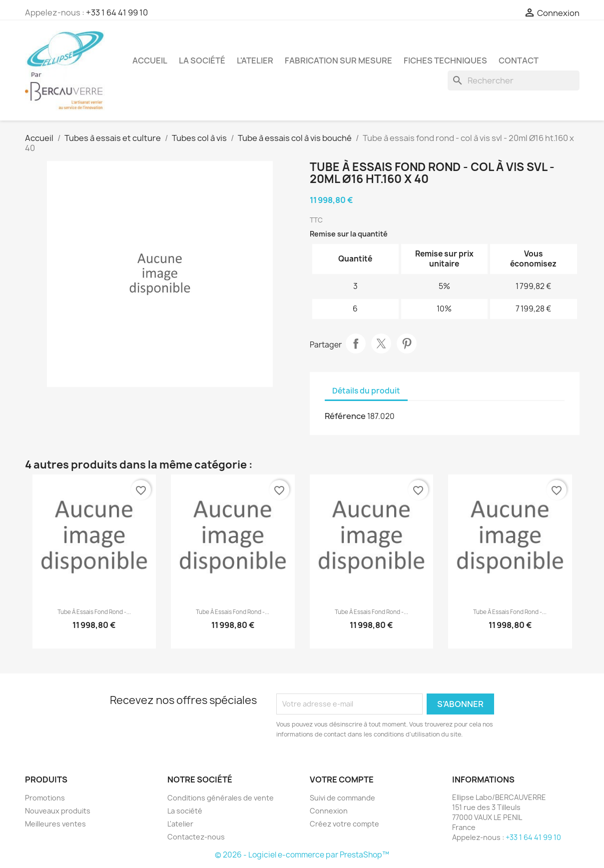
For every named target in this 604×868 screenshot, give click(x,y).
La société (202, 60)
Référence (345, 416)
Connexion (329, 811)
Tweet (381, 343)
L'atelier (255, 60)
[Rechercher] (514, 80)
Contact (519, 60)
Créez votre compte (344, 824)
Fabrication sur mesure (338, 60)
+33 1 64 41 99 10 (117, 12)
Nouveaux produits (58, 811)
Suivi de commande (342, 798)
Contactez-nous (196, 837)
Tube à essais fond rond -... (94, 612)
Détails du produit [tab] (366, 391)
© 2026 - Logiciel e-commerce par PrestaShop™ (302, 855)
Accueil (150, 60)
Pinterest (407, 343)
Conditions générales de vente (221, 798)
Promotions (45, 798)
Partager (356, 343)
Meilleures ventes (55, 824)
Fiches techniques (445, 60)
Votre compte (342, 779)
